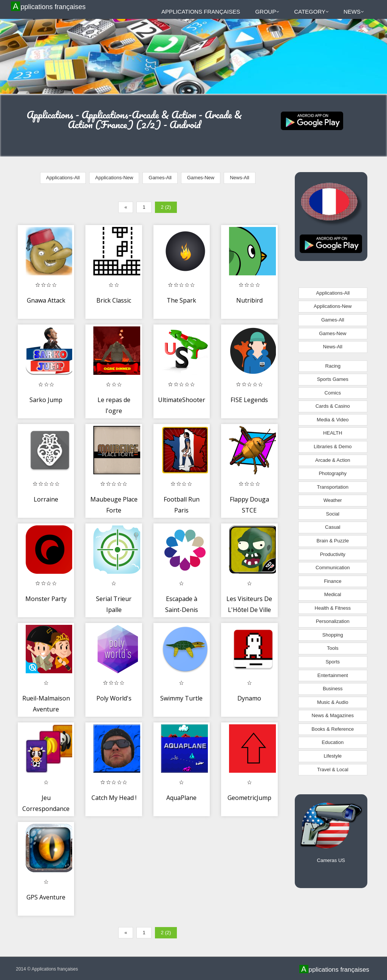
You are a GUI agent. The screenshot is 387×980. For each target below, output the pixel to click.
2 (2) (166, 207)
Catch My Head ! (114, 798)
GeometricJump (249, 798)
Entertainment (333, 675)
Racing (333, 366)
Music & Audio (333, 702)
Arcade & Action (333, 460)
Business (333, 689)
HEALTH (333, 433)
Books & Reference (333, 729)
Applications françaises (49, 6)
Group (267, 12)
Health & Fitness (333, 608)
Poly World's (114, 698)
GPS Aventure (46, 897)
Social (333, 514)
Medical (333, 594)
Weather (333, 500)
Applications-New (114, 178)
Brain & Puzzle (333, 541)
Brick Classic (114, 300)
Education (333, 742)
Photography (333, 473)
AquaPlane (181, 798)
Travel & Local (333, 770)
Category (311, 12)
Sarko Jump (46, 400)
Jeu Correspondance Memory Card (46, 809)
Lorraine (46, 499)
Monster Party (46, 599)
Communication (333, 568)
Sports (333, 662)
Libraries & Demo (333, 447)
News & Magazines (333, 715)
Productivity (333, 554)
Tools (333, 648)
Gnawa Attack (46, 300)
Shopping (333, 635)
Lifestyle (333, 756)
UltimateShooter (182, 400)
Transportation (333, 487)
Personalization (333, 621)
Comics (333, 393)
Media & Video (333, 420)
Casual (333, 527)
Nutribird (249, 300)
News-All (239, 178)
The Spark (181, 300)
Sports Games (333, 379)
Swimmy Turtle (181, 698)
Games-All (160, 178)
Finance (333, 581)
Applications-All (63, 178)
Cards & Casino (333, 406)
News (354, 12)
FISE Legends (249, 400)
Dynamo (249, 698)
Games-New (201, 178)
